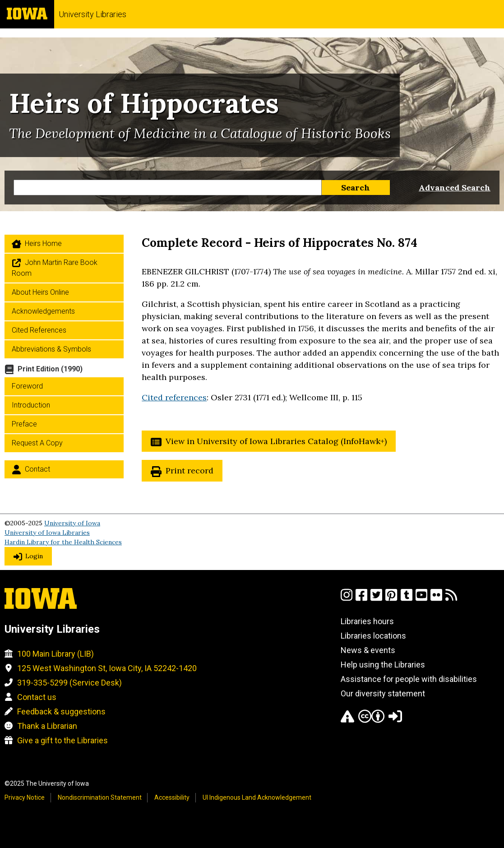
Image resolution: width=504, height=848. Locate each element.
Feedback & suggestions (61, 711)
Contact (37, 469)
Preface (24, 424)
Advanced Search (455, 188)
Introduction (31, 405)
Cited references (174, 397)
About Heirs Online (40, 292)
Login (34, 556)
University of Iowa (72, 523)
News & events (368, 650)
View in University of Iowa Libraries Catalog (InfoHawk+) (276, 441)
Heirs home (43, 243)
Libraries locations (373, 636)
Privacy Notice (25, 797)
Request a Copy (37, 443)
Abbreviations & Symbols (51, 349)
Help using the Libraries (383, 665)
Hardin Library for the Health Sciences (63, 542)
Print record (190, 470)
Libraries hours (367, 621)
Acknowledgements (43, 311)
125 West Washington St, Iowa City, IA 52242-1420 (107, 668)
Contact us (37, 697)
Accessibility (172, 797)
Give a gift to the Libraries (62, 740)
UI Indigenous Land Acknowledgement (257, 797)
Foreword (27, 386)
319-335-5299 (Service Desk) (69, 683)
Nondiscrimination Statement (100, 797)
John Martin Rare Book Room (55, 268)
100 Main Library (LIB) (55, 654)
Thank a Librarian (47, 726)
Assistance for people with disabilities (409, 679)
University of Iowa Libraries (47, 533)
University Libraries (92, 14)
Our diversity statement (383, 693)
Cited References (39, 330)
